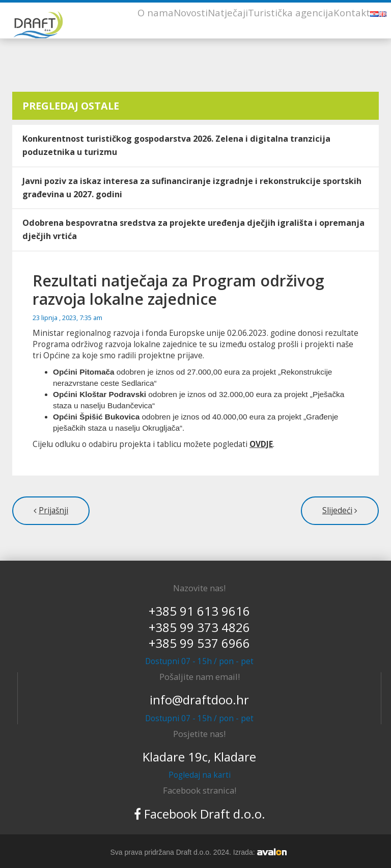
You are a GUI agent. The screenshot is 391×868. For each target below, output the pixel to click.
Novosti (191, 12)
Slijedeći (337, 510)
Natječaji (228, 12)
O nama (156, 12)
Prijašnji (53, 510)
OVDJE (261, 444)
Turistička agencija (291, 12)
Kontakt (352, 12)
